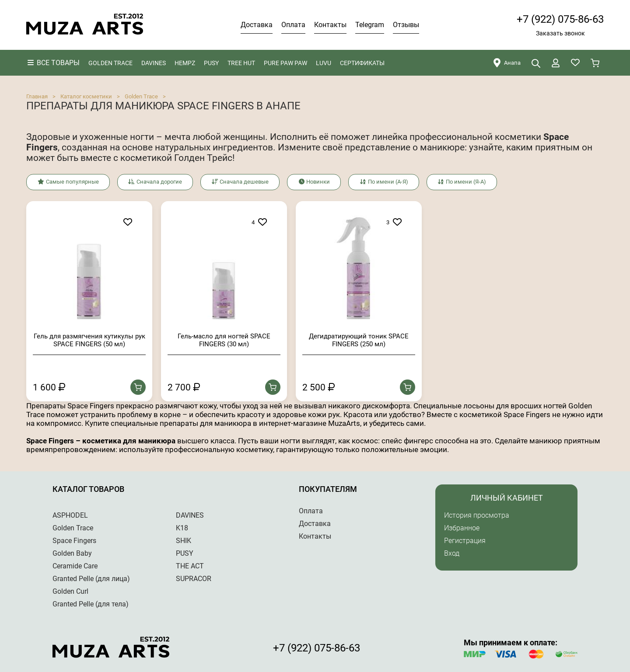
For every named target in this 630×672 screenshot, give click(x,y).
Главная (37, 96)
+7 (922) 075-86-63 (560, 19)
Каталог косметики (86, 96)
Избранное (462, 528)
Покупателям (328, 489)
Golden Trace (141, 96)
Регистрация (465, 540)
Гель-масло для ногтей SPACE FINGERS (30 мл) (224, 340)
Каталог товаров (88, 489)
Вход (452, 553)
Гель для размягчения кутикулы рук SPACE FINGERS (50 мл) (89, 340)
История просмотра (477, 515)
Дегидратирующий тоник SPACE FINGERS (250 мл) (359, 340)
